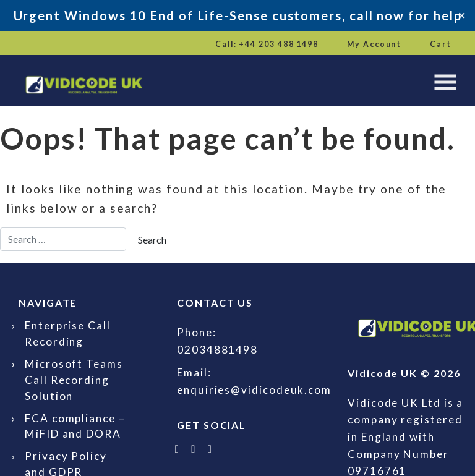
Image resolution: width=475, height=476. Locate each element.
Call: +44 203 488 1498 (267, 44)
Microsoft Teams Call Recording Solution (74, 380)
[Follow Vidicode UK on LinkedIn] (194, 448)
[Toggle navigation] (445, 82)
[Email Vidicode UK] (210, 448)
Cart (441, 44)
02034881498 (217, 350)
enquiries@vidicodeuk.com (254, 390)
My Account (374, 44)
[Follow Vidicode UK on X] (178, 448)
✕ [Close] (462, 15)
